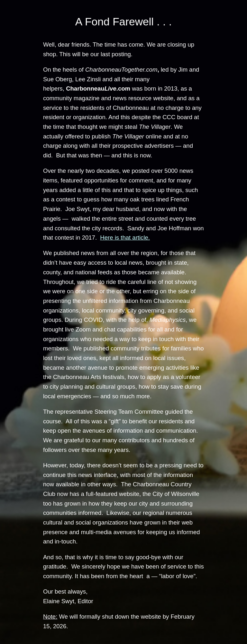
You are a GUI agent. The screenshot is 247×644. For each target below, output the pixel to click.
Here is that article (124, 238)
